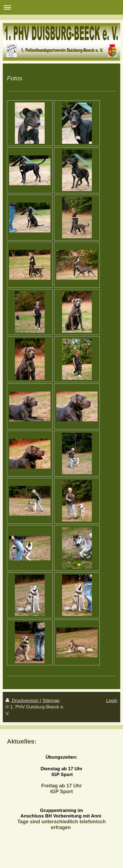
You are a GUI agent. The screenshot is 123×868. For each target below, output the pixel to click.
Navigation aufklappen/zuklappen (62, 7)
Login (112, 701)
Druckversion (23, 701)
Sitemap (51, 701)
